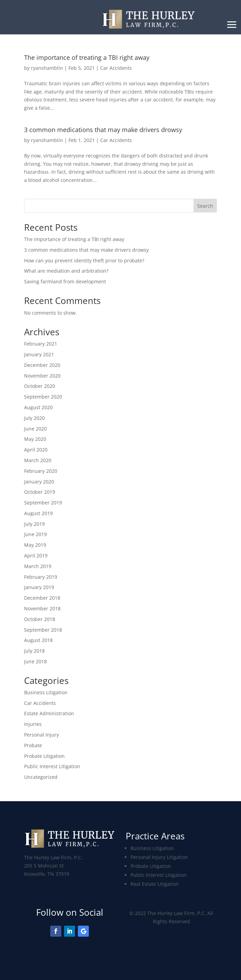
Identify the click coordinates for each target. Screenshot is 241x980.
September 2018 (43, 630)
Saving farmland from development (65, 281)
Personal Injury (41, 735)
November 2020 (42, 376)
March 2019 (38, 566)
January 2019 (39, 587)
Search (205, 206)
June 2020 (35, 429)
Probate (33, 745)
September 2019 (43, 503)
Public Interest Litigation (52, 766)
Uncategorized (41, 777)
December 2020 (42, 365)
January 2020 (39, 482)
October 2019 (40, 492)
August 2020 (38, 407)
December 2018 (42, 598)
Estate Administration (49, 713)
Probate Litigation (44, 756)
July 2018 (34, 651)
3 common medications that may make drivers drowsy (103, 130)
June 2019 (35, 534)
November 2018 (42, 608)
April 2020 (36, 450)
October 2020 (40, 386)
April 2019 (36, 556)
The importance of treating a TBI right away (74, 239)
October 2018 (40, 619)
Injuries (33, 724)
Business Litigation (46, 692)
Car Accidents (116, 68)
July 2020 (34, 418)
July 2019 (34, 524)
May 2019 (35, 545)
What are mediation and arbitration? (66, 271)
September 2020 (43, 397)
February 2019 (41, 577)
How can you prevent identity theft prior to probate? (84, 260)
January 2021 (39, 354)
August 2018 (38, 640)
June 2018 (35, 661)
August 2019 (38, 513)
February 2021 (41, 344)
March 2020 (38, 460)
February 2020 (41, 471)
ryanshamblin (47, 68)
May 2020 (35, 439)
